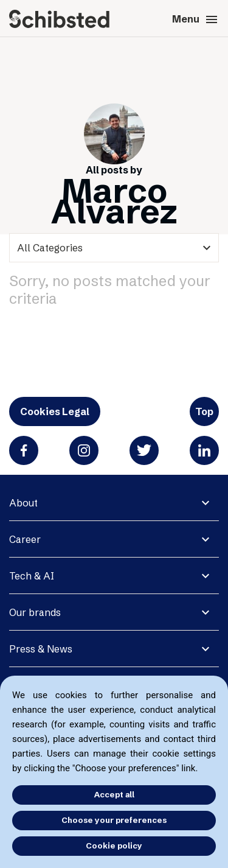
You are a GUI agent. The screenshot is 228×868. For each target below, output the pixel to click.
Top (204, 411)
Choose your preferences (114, 820)
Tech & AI (32, 576)
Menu (195, 19)
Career (25, 539)
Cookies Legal (55, 411)
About (23, 503)
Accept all (114, 794)
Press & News (41, 649)
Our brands (35, 612)
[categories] (114, 248)
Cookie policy (114, 845)
